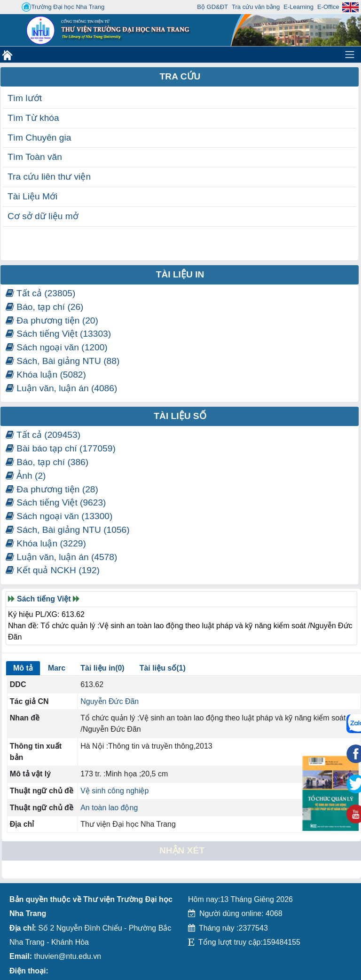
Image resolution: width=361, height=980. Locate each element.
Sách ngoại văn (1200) (57, 347)
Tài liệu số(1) (163, 668)
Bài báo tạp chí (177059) (61, 448)
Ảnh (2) (26, 476)
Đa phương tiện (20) (52, 320)
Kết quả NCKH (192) (53, 570)
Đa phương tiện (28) (52, 489)
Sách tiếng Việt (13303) (58, 334)
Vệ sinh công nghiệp (114, 791)
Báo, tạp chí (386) (47, 462)
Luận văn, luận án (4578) (61, 557)
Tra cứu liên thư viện (49, 177)
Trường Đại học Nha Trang (63, 7)
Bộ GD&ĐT (212, 7)
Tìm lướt (25, 98)
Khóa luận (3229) (46, 543)
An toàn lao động (109, 808)
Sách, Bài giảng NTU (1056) (68, 530)
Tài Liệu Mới (32, 196)
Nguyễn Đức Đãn (110, 701)
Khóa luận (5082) (46, 375)
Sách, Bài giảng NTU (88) (63, 361)
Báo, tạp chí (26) (45, 307)
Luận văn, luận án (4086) (61, 388)
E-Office (328, 7)
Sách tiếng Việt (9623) (56, 502)
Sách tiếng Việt (44, 599)
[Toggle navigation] (350, 55)
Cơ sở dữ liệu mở (43, 216)
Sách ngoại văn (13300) (59, 516)
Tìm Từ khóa (33, 118)
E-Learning (298, 7)
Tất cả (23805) (40, 293)
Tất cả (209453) (43, 435)
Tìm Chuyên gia (39, 138)
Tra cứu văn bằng (256, 7)
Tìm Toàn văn (35, 157)
